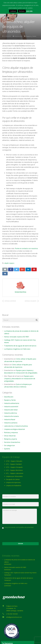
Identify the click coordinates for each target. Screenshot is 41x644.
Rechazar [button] (22, 11)
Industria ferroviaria (11, 416)
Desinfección (9, 397)
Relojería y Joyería (10, 439)
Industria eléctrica (10, 413)
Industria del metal (11, 410)
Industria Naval (10, 420)
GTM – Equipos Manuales (14, 461)
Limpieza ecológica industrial (14, 429)
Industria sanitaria (11, 423)
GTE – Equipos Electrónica (14, 470)
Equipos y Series (31, 36)
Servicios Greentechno (12, 442)
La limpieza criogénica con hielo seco (17, 349)
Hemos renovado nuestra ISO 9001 (17, 337)
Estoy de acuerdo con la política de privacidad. (19, 527)
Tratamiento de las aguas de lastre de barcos (20, 346)
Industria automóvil (11, 407)
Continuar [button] (13, 11)
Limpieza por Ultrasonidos (14, 476)
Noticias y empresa (11, 432)
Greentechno (18, 36)
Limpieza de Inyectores (13, 482)
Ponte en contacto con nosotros (26, 248)
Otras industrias (10, 436)
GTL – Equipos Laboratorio (15, 473)
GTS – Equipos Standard (14, 464)
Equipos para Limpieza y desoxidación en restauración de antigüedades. (20, 379)
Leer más (29, 11)
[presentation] (17, 535)
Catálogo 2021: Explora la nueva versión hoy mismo (20, 573)
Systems (7, 449)
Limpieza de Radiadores (14, 486)
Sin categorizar (9, 445)
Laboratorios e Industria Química (16, 426)
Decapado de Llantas (13, 479)
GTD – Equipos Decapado (14, 467)
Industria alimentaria (12, 403)
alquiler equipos (9, 263)
